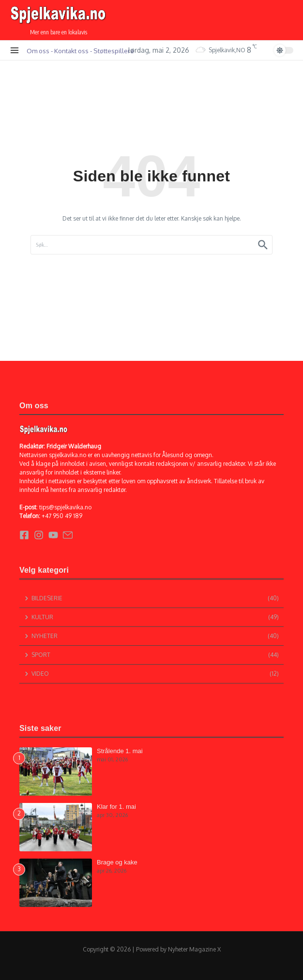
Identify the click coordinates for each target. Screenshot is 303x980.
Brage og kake (117, 862)
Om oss (38, 51)
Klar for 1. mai (116, 807)
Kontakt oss (71, 51)
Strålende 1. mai (120, 751)
